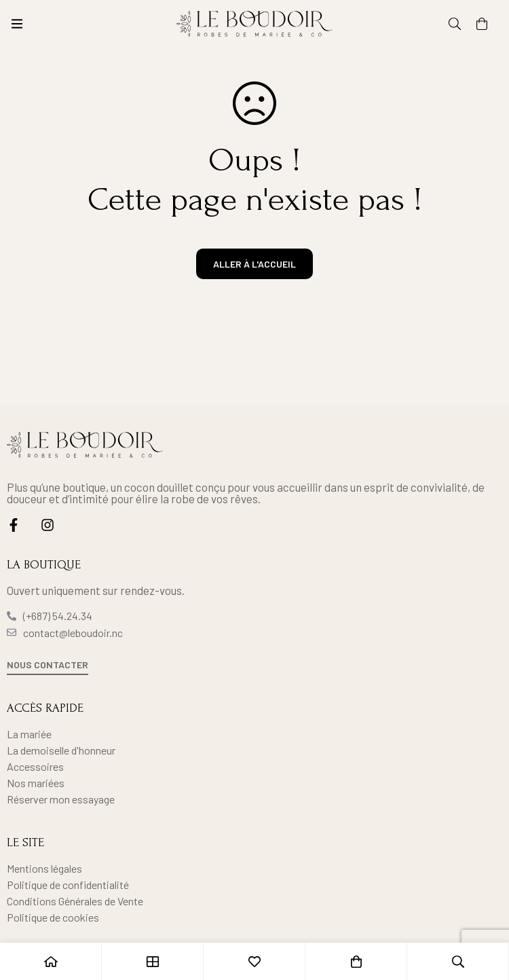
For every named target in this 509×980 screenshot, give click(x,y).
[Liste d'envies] (254, 961)
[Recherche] (455, 24)
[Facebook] (14, 525)
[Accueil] (51, 961)
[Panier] (482, 24)
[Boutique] (153, 961)
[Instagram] (48, 525)
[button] (48, 666)
